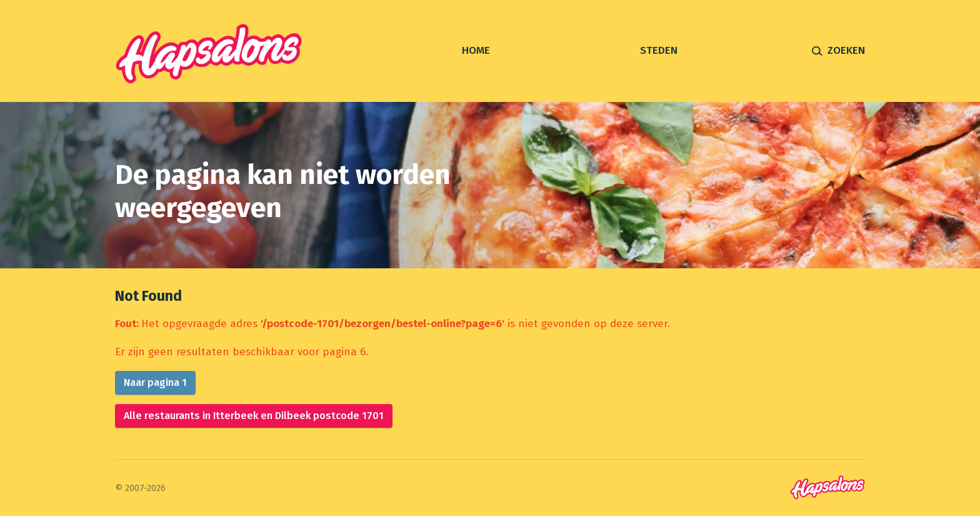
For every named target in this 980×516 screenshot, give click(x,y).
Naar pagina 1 (155, 382)
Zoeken (846, 50)
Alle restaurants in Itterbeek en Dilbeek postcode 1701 (254, 416)
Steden (659, 50)
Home (476, 50)
